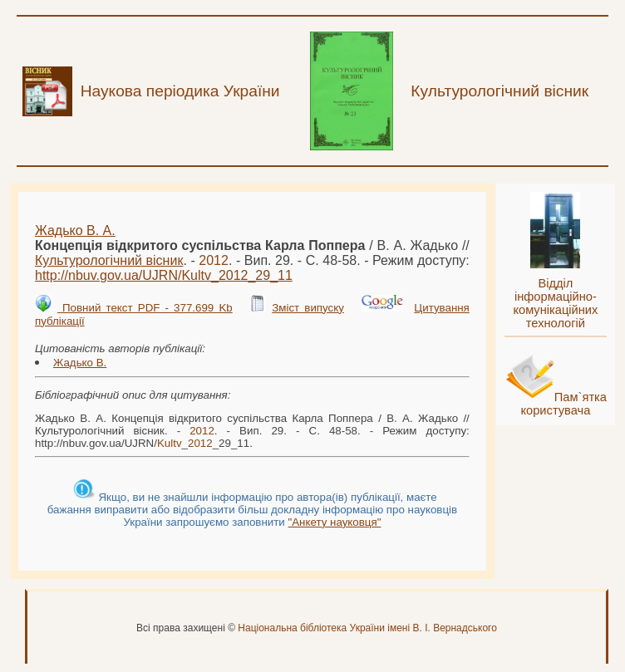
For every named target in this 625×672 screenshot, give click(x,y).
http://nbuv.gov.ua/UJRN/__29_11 (164, 275)
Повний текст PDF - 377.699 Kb (145, 308)
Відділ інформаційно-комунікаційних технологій (555, 303)
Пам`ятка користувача (563, 404)
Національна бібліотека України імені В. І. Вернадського (367, 628)
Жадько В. (80, 363)
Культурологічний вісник (109, 260)
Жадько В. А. (75, 231)
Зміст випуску (308, 308)
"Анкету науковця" (334, 522)
